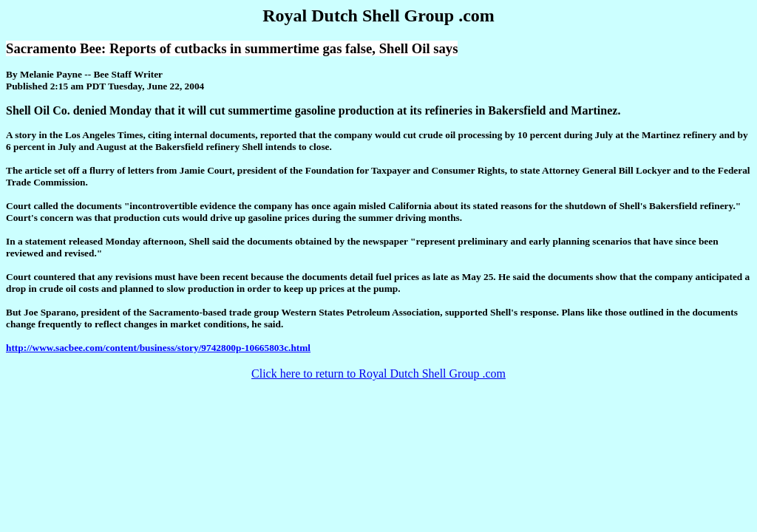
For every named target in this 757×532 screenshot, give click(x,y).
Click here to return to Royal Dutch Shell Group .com (378, 374)
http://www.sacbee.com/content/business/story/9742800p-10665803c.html (158, 348)
